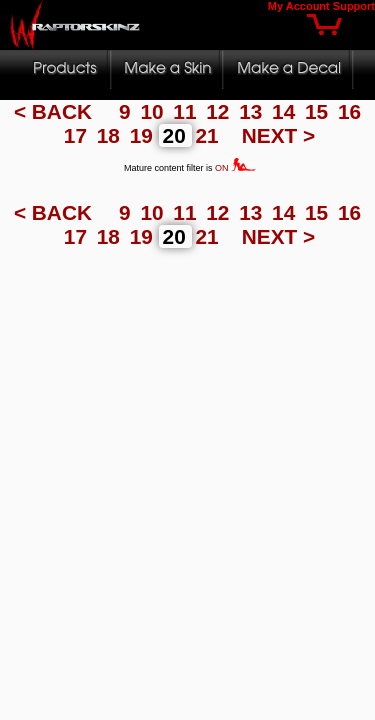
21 (210, 135)
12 (220, 111)
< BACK (56, 111)
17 (78, 135)
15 (319, 111)
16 (349, 111)
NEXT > (278, 135)
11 (187, 111)
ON (235, 168)
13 (253, 111)
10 (154, 111)
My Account (299, 6)
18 (111, 135)
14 (286, 111)
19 (144, 135)
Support (354, 6)
